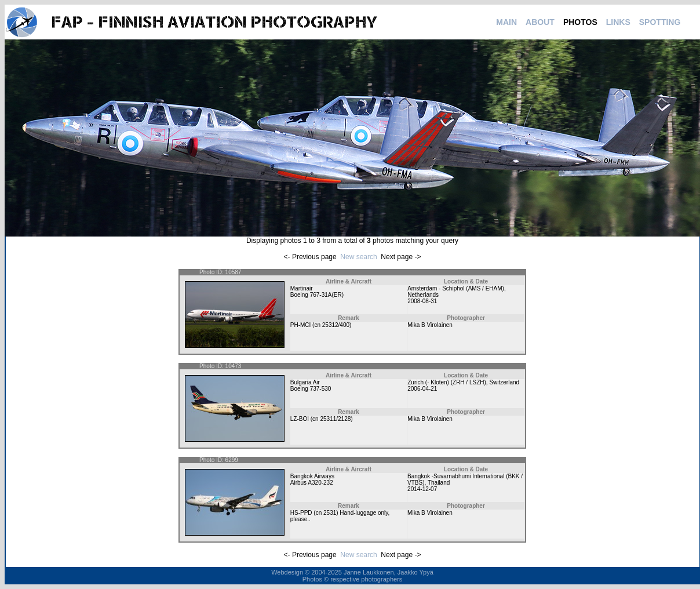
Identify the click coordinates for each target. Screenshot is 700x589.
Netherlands (423, 295)
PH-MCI (301, 325)
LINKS (618, 22)
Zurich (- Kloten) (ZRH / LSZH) (447, 382)
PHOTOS (580, 22)
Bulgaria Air (305, 382)
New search (358, 257)
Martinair (302, 288)
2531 (330, 513)
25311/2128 (335, 419)
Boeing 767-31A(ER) (317, 295)
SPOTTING (660, 22)
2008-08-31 (422, 301)
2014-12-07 (422, 489)
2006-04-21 (422, 389)
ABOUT (540, 22)
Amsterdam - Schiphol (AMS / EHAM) (456, 288)
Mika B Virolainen (430, 325)
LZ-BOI (300, 419)
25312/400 (336, 325)
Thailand (439, 483)
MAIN (506, 22)
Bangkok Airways (312, 476)
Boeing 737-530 (311, 389)
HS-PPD (301, 513)
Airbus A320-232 (312, 483)
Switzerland (504, 382)
